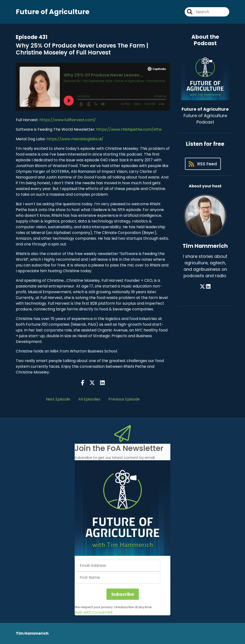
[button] (122, 508)
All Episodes (89, 399)
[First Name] (117, 578)
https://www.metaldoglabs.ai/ (75, 139)
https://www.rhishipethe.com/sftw (129, 129)
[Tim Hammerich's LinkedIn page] (208, 287)
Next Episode (58, 399)
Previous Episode (124, 399)
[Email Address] (117, 566)
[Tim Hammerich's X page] (202, 287)
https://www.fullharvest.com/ (68, 120)
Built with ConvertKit (94, 612)
